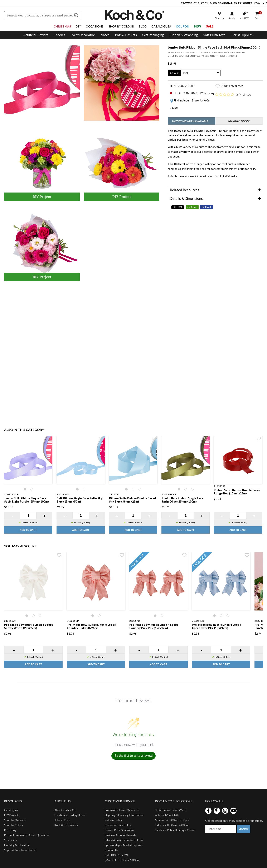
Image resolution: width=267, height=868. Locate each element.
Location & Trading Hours (70, 815)
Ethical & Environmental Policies (124, 840)
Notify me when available (190, 121)
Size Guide (11, 840)
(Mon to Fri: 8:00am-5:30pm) (123, 860)
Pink (186, 73)
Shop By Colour (121, 26)
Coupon (183, 26)
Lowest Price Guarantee (119, 830)
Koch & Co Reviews (66, 825)
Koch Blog (10, 830)
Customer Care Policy (118, 825)
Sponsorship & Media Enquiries (124, 845)
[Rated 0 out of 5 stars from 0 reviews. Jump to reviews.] (233, 95)
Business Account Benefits (120, 835)
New (198, 26)
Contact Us (111, 850)
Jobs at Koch (62, 820)
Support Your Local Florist (20, 850)
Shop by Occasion (15, 820)
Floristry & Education (17, 845)
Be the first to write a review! (133, 756)
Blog (143, 26)
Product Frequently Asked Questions (27, 835)
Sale (210, 26)
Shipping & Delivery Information (124, 815)
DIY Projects (12, 815)
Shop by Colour (14, 825)
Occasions (95, 26)
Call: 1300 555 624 (117, 855)
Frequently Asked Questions (122, 810)
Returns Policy (113, 820)
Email (208, 207)
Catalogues (161, 26)
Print (194, 207)
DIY (78, 26)
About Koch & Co (65, 810)
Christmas (62, 26)
